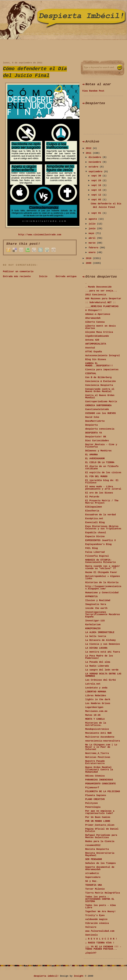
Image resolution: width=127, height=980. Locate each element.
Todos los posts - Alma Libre (101, 907)
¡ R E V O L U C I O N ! (101, 939)
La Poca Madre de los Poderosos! (99, 657)
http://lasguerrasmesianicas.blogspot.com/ (103, 588)
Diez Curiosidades (97, 441)
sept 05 (97, 200)
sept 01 (97, 213)
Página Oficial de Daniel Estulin (102, 830)
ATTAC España (94, 352)
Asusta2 (90, 348)
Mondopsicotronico (97, 729)
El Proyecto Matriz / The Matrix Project (102, 502)
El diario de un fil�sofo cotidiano (102, 468)
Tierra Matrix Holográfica (103, 893)
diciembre (95, 157)
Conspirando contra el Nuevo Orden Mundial (100, 390)
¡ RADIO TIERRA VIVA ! (100, 943)
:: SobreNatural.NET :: (101, 303)
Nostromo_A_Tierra (97, 753)
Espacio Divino (95, 537)
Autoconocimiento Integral (103, 356)
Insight (79, 976)
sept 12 (97, 195)
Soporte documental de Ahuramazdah (100, 868)
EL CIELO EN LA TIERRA (100, 463)
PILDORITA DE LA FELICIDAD (103, 792)
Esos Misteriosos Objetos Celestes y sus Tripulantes (103, 528)
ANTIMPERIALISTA (96, 344)
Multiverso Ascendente (100, 737)
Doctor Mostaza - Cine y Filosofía (101, 446)
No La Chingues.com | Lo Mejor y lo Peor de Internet (101, 747)
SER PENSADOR (94, 859)
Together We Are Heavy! (101, 912)
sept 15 (97, 190)
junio (93, 229)
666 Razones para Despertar (103, 299)
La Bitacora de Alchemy (101, 640)
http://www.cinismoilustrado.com (40, 235)
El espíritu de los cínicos (103, 473)
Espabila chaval (96, 533)
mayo (92, 233)
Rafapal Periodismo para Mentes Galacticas (101, 836)
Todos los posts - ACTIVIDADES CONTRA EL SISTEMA (100, 899)
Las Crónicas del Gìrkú (101, 680)
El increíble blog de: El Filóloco (102, 482)
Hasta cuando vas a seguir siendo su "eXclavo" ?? (103, 567)
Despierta (92, 425)
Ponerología (93, 807)
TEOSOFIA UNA (94, 885)
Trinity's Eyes (95, 915)
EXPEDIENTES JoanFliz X (101, 540)
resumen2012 (93, 845)
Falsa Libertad (95, 552)
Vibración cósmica (97, 923)
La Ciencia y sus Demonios (103, 644)
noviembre (95, 162)
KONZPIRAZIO (93, 629)
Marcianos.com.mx (96, 711)
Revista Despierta (97, 849)
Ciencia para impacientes (102, 370)
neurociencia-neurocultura (103, 741)
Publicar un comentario (18, 272)
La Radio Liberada (97, 666)
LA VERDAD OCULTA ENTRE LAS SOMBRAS (103, 675)
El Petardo (92, 497)
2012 (89, 148)
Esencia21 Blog (95, 523)
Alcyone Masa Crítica (99, 332)
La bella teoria (96, 636)
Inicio (43, 277)
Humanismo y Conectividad (102, 593)
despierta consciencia (100, 429)
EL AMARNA (92, 455)
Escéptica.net (94, 519)
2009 (89, 263)
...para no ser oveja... (101, 291)
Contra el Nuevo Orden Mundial (100, 397)
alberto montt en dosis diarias (101, 327)
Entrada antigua (66, 277)
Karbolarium (93, 625)
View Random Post (93, 91)
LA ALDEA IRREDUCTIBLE (100, 632)
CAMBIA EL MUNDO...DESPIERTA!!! (99, 365)
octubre (94, 167)
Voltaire (91, 927)
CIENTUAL (91, 374)
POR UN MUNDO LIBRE (98, 821)
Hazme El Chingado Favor (101, 572)
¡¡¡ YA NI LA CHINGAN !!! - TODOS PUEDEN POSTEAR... (103, 948)
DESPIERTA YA (94, 433)
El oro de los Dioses (99, 493)
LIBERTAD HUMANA (96, 692)
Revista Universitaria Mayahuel (100, 854)
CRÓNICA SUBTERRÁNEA (98, 406)
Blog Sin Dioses (96, 360)
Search (120, 67)
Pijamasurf (92, 788)
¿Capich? (91, 953)
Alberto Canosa (95, 322)
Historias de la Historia (102, 583)
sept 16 (97, 185)
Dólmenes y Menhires (98, 451)
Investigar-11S (95, 621)
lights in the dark (98, 700)
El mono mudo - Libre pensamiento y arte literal (103, 488)
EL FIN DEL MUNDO (96, 477)
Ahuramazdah (93, 318)
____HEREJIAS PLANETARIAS (102, 306)
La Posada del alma (98, 662)
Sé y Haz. (92, 881)
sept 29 (97, 181)
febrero (94, 248)
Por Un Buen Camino (98, 817)
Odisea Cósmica (95, 776)
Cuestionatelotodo (97, 409)
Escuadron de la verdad (101, 515)
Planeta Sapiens (96, 795)
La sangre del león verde (102, 670)
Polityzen (92, 803)
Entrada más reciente (17, 277)
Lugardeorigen (94, 707)
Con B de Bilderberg (98, 377)
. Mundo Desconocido (98, 287)
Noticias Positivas (98, 757)
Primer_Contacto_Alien (100, 825)
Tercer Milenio (95, 889)
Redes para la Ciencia (100, 841)
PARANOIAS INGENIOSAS (99, 780)
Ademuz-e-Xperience (98, 314)
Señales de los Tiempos (101, 863)
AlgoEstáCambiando (97, 336)
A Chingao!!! (94, 310)
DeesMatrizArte (95, 421)
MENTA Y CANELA (95, 719)
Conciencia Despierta (99, 385)
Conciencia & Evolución (101, 381)
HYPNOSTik (92, 597)
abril (93, 238)
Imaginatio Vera (96, 604)
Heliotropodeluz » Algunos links (103, 577)
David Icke (92, 417)
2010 (89, 258)
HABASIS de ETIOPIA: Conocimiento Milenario (101, 561)
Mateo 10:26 (93, 715)
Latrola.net (93, 684)
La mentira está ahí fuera (103, 652)
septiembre (96, 172)
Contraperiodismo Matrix (101, 402)
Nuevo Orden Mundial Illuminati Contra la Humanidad (99, 770)
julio (93, 224)
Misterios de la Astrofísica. (96, 724)
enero (93, 253)
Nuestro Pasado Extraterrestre (95, 762)
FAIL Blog (92, 548)
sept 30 (97, 176)
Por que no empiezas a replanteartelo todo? (100, 812)
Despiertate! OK (96, 437)
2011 (89, 153)
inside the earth (96, 608)
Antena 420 (92, 340)
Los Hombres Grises (98, 703)
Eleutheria (92, 511)
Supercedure (93, 877)
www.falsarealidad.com (100, 931)
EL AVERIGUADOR (95, 459)
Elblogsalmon (94, 507)
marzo (93, 243)
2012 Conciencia (96, 295)
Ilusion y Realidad (98, 600)
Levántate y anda (96, 688)
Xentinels (92, 935)
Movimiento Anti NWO (98, 733)
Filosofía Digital (97, 556)
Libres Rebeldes (96, 696)
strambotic (92, 873)
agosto (93, 219)
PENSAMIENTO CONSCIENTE (101, 784)
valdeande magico (96, 919)
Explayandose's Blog (98, 544)
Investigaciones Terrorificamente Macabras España (103, 615)
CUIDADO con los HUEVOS (101, 413)
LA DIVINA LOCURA (96, 648)
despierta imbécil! (46, 976)
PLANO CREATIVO (95, 799)
